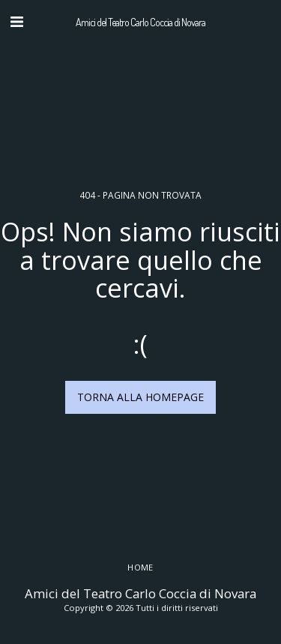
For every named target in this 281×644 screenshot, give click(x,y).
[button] (16, 21)
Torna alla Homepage (140, 397)
